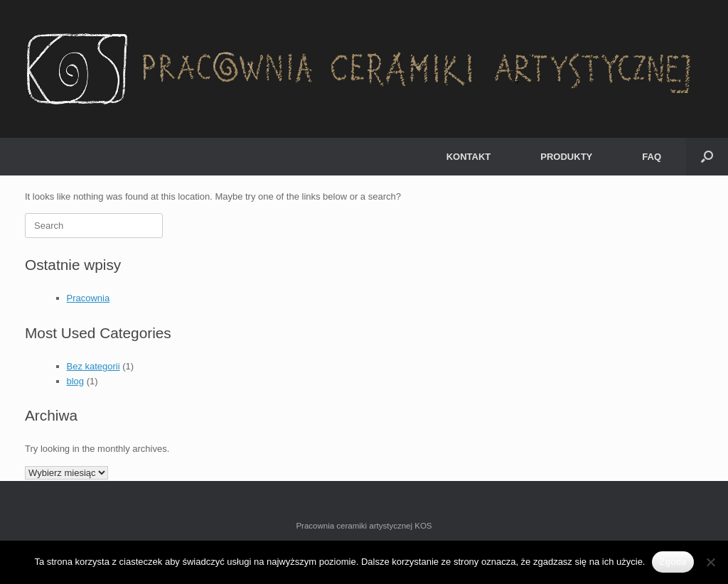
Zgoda (673, 562)
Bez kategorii (93, 366)
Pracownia (89, 298)
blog (76, 381)
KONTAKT (469, 157)
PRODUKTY (566, 157)
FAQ (652, 157)
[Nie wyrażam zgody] (710, 562)
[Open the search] (707, 157)
